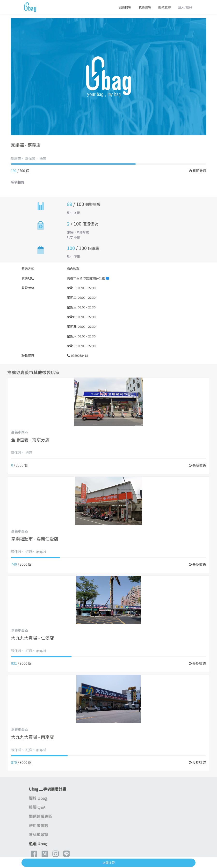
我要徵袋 (145, 7)
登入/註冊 (185, 7)
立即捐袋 (108, 863)
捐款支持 (165, 7)
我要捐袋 (125, 7)
